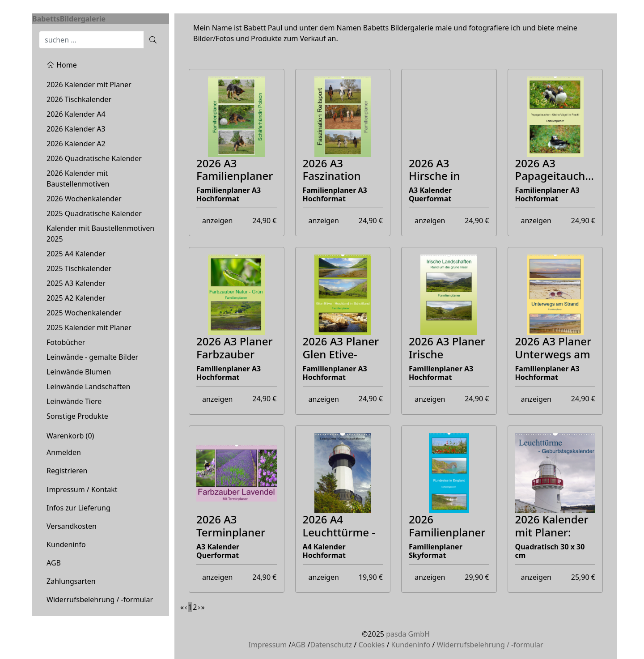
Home (62, 65)
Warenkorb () (70, 436)
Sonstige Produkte (77, 416)
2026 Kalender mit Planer (89, 85)
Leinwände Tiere (74, 401)
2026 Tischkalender (79, 99)
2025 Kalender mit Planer (89, 327)
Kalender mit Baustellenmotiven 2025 (100, 234)
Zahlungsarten (71, 581)
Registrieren (67, 471)
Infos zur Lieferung (78, 508)
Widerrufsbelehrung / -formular (100, 599)
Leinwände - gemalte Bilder (92, 357)
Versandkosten (72, 526)
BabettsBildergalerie (69, 19)
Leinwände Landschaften (88, 387)
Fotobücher (66, 342)
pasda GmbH (408, 634)
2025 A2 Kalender (76, 298)
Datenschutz (331, 645)
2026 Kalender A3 (76, 129)
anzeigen (217, 221)
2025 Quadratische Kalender (94, 213)
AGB (54, 563)
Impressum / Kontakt (82, 489)
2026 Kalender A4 (76, 114)
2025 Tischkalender (79, 268)
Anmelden (64, 452)
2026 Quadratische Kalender (94, 158)
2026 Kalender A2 (76, 144)
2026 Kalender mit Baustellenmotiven (78, 179)
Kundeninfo (66, 544)
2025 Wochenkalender (84, 313)
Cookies (371, 645)
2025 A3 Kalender (76, 283)
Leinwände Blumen (79, 372)
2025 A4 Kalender (76, 254)
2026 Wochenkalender (84, 199)
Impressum (267, 645)
